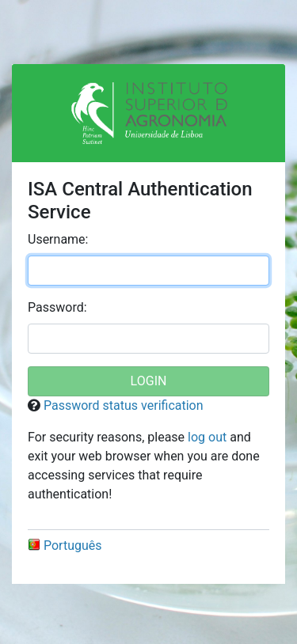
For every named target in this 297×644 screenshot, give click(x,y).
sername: (58, 239)
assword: (57, 307)
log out (207, 437)
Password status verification (124, 405)
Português (65, 546)
